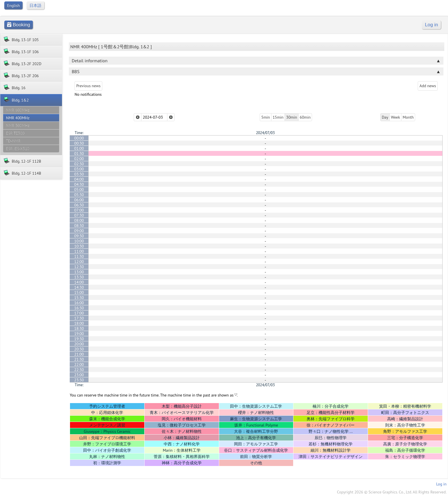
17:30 (79, 318)
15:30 (79, 298)
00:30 (79, 143)
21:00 (79, 354)
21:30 (79, 359)
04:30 (79, 184)
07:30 (79, 215)
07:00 (79, 210)
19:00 (79, 334)
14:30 (79, 287)
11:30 (79, 256)
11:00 (79, 251)
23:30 (79, 380)
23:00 (79, 375)
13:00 (79, 272)
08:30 (79, 226)
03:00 (79, 169)
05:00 (79, 190)
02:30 (79, 164)
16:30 (79, 308)
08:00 (79, 220)
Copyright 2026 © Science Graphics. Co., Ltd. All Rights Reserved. (392, 492)
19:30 (79, 339)
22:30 (79, 370)
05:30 (79, 195)
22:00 (79, 364)
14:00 (79, 282)
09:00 (79, 231)
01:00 (79, 148)
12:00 (79, 262)
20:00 (79, 344)
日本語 (35, 5)
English (13, 5)
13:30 (79, 277)
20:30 (79, 349)
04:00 (79, 179)
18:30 (79, 328)
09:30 (79, 236)
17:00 (79, 313)
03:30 (79, 174)
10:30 (79, 246)
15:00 (79, 292)
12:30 (79, 267)
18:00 (79, 323)
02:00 (79, 159)
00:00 (79, 138)
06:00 (79, 200)
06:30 (79, 205)
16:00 (79, 303)
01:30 (79, 154)
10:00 (79, 241)
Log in (431, 25)
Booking (19, 25)
